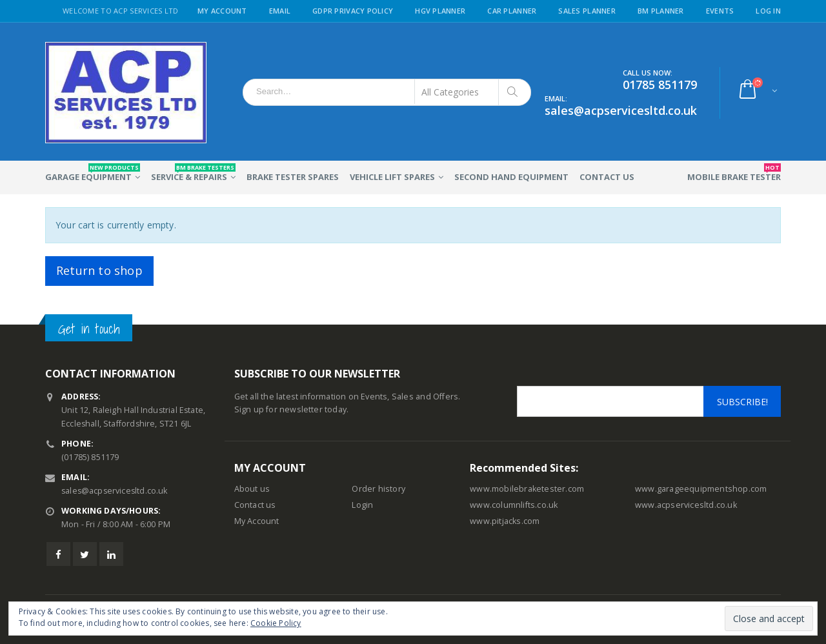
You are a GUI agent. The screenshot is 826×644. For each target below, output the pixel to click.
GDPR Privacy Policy (353, 11)
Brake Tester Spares (293, 177)
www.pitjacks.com (505, 521)
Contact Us (607, 177)
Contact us (255, 505)
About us (252, 489)
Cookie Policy (276, 623)
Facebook (58, 554)
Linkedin (111, 554)
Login (362, 505)
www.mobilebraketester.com (527, 489)
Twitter (85, 554)
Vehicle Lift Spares (392, 177)
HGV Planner (440, 11)
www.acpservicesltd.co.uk (686, 505)
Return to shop (99, 270)
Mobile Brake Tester (734, 173)
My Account (222, 11)
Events (720, 11)
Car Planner (512, 11)
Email (280, 11)
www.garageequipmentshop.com (701, 489)
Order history (378, 489)
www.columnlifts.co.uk (514, 505)
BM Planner (661, 11)
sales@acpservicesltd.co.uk (116, 491)
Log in (768, 11)
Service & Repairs (193, 173)
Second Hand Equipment (511, 177)
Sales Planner (587, 11)
